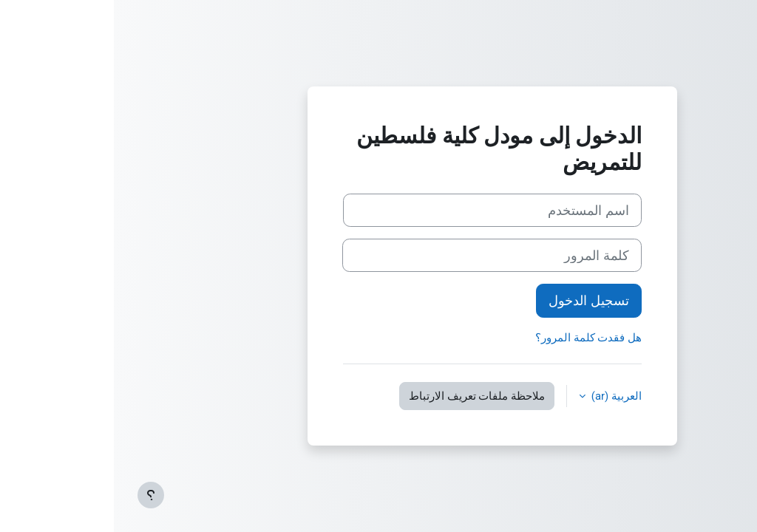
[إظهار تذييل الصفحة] (37, 495)
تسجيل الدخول (475, 300)
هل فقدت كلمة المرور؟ (475, 338)
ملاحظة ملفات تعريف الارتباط (363, 396)
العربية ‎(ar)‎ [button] (501, 396)
